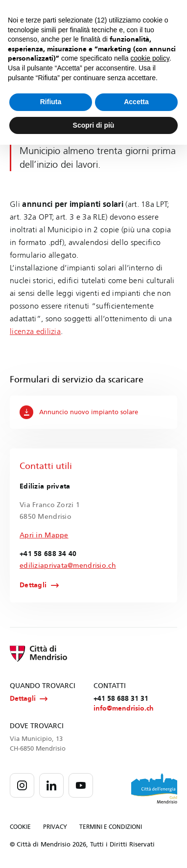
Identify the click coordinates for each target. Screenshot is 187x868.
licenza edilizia (35, 331)
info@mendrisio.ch (124, 708)
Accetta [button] (136, 102)
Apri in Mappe (44, 535)
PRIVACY (55, 827)
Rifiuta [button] (51, 102)
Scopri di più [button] (94, 125)
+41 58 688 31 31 (121, 699)
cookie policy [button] (150, 58)
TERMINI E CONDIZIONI (111, 827)
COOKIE (20, 827)
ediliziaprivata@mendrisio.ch (68, 566)
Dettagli (33, 585)
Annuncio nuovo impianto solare (79, 412)
